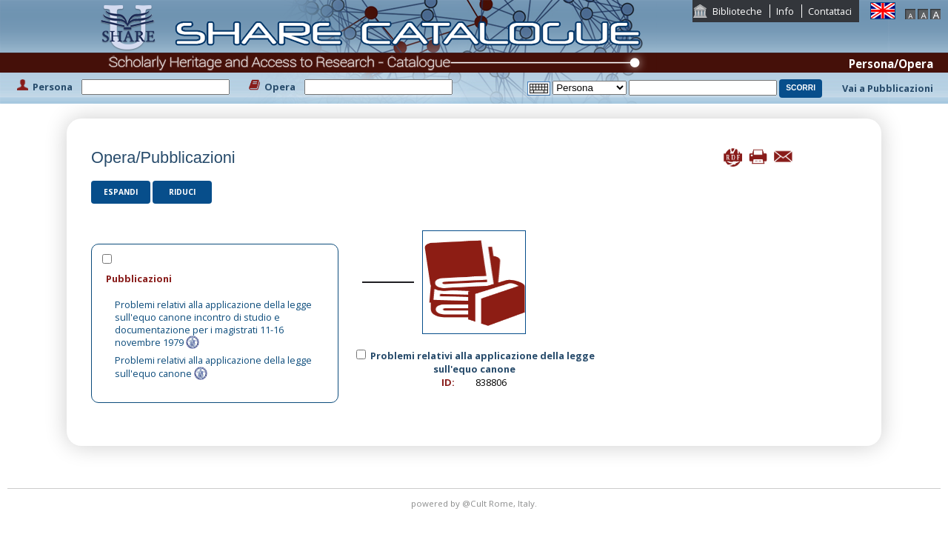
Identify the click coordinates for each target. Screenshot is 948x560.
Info (785, 11)
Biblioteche (737, 11)
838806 (491, 382)
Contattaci (830, 11)
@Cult (475, 503)
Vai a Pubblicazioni (888, 88)
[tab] (215, 278)
